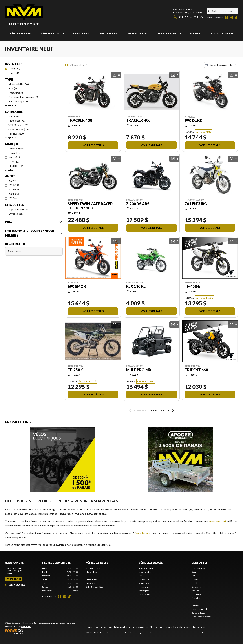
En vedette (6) (16, 214)
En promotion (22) (18, 209)
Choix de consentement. (193, 633)
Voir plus (11, 105)
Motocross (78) (17, 121)
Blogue (195, 33)
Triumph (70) (15, 153)
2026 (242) (14, 185)
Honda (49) (14, 157)
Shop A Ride (26, 627)
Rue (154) (13, 116)
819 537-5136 (188, 17)
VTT (88, 576)
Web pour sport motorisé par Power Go (58, 623)
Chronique (196, 587)
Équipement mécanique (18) (23, 97)
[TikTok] (236, 18)
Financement (82, 33)
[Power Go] (40, 632)
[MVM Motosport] (24, 15)
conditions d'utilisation (172, 633)
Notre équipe (197, 591)
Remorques (144, 591)
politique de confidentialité (147, 633)
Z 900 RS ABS (138, 204)
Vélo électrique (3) (18, 101)
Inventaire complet (94, 568)
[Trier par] (221, 65)
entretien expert (218, 521)
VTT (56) (13, 88)
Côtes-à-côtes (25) (18, 129)
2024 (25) (14, 194)
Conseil (195, 579)
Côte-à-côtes (91, 579)
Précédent (137, 410)
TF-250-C (76, 370)
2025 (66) (14, 189)
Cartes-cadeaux (138, 33)
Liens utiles (199, 563)
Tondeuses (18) (16, 134)
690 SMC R (77, 286)
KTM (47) (14, 162)
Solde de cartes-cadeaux (202, 617)
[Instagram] (231, 18)
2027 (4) (13, 181)
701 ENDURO (196, 204)
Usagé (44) (14, 73)
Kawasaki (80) (16, 148)
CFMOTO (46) (16, 166)
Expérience (196, 583)
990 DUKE (193, 120)
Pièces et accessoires (201, 609)
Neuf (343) (14, 68)
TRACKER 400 (80, 120)
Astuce (194, 576)
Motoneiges (144, 583)
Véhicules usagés (52, 33)
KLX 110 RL (136, 286)
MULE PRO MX (139, 370)
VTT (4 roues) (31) (18, 125)
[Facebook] (226, 18)
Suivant (168, 410)
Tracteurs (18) (16, 93)
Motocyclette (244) (19, 84)
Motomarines (92, 583)
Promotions (109, 33)
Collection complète (94, 587)
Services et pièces (170, 33)
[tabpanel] (60, 579)
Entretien (196, 605)
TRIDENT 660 (196, 370)
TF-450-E (192, 286)
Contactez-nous (221, 33)
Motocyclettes (92, 572)
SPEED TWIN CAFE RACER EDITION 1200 (90, 206)
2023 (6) (13, 198)
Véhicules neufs (21, 33)
